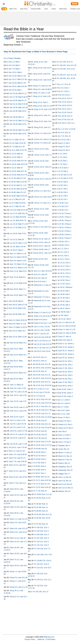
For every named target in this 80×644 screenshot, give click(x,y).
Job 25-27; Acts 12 (40, 361)
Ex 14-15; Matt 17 (16, 157)
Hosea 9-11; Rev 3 (65, 424)
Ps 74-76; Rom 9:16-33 (42, 487)
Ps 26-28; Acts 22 (40, 421)
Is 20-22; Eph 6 (62, 182)
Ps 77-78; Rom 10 (40, 491)
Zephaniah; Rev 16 (65, 470)
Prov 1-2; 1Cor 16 (64, 84)
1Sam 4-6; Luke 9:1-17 (17, 458)
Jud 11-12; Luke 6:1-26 (18, 434)
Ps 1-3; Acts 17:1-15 (41, 389)
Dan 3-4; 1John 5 (64, 403)
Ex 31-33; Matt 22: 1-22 (18, 185)
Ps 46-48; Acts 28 (40, 449)
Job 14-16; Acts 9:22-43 (43, 344)
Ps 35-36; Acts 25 (40, 435)
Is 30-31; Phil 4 (62, 196)
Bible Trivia (13, 9)
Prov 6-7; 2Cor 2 (63, 91)
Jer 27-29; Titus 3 (64, 284)
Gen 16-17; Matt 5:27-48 (18, 79)
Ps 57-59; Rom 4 (40, 463)
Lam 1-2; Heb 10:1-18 (66, 322)
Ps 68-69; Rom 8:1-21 (42, 477)
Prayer (54, 9)
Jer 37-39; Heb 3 (64, 298)
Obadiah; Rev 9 (64, 446)
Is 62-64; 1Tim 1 (63, 242)
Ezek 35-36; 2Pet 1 (65, 379)
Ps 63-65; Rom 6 (40, 470)
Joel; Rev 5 (62, 431)
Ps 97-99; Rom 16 (41, 524)
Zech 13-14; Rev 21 (66, 488)
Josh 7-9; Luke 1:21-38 (18, 392)
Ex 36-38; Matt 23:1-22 (17, 192)
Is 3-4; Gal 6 (63, 157)
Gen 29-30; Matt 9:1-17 (18, 100)
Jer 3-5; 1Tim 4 (63, 252)
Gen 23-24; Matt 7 (15, 90)
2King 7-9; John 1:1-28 (41, 93)
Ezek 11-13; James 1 (66, 344)
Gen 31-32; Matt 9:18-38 (19, 104)
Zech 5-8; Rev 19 (65, 481)
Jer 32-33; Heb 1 (64, 291)
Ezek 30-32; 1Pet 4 (65, 372)
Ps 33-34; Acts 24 (40, 431)
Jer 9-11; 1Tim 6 (64, 259)
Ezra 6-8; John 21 (41, 278)
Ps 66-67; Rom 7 (40, 473)
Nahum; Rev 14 (64, 463)
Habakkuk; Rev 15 (65, 467)
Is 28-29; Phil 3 (62, 192)
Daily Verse (24, 9)
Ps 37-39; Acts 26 (40, 438)
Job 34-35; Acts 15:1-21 (42, 375)
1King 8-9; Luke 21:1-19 (18, 587)
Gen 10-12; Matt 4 (15, 72)
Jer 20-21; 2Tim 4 (64, 273)
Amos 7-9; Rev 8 (64, 442)
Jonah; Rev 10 (64, 449)
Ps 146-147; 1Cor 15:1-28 (67, 75)
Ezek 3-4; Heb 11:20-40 (67, 333)
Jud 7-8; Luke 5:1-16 (18, 427)
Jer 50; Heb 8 (63, 315)
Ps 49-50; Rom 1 (40, 452)
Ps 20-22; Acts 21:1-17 (42, 413)
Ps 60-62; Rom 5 (40, 466)
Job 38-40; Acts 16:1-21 (42, 382)
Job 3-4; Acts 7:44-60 (42, 330)
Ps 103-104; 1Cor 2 (42, 531)
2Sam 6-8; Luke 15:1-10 (19, 529)
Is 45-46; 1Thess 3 (64, 220)
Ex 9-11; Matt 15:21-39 (18, 150)
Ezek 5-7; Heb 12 (65, 337)
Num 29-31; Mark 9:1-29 (18, 305)
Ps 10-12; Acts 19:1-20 (42, 399)
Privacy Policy (30, 639)
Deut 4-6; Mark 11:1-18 (18, 324)
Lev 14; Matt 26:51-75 (18, 220)
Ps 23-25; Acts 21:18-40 (43, 417)
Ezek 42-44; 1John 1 (65, 389)
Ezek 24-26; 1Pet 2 (65, 365)
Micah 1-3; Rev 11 (65, 453)
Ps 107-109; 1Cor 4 (42, 538)
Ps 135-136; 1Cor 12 (41, 592)
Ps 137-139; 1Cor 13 (65, 62)
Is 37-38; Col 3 (63, 206)
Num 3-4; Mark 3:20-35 (18, 257)
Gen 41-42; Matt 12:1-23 (19, 121)
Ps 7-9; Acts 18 (39, 396)
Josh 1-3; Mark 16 (17, 385)
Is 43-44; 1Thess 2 (64, 217)
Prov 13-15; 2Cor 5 (65, 102)
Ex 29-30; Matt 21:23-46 (18, 182)
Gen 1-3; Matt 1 (14, 62)
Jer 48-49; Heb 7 (65, 312)
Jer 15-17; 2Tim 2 (64, 266)
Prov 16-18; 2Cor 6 (65, 105)
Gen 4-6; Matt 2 (14, 65)
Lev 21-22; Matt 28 (17, 240)
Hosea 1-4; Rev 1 (64, 417)
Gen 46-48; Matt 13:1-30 (19, 130)
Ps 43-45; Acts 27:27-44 (43, 445)
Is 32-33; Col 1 (62, 199)
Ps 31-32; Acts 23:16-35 (43, 428)
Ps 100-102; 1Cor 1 (42, 527)
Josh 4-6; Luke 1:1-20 (18, 388)
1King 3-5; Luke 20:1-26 (18, 578)
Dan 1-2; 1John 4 (64, 400)
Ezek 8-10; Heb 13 (65, 340)
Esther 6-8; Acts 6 (41, 320)
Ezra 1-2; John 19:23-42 (43, 271)
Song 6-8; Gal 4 (64, 150)
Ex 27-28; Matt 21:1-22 (17, 178)
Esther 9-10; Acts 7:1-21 (43, 323)
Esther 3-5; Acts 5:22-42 (43, 316)
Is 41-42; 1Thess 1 (64, 213)
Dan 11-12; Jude (64, 414)
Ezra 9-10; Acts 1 (40, 282)
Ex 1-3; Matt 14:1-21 (17, 140)
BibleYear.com (49, 637)
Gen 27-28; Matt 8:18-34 (19, 97)
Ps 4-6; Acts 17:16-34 (42, 392)
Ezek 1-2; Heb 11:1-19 (67, 329)
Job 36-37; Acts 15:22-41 (42, 378)
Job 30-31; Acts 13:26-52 (42, 368)
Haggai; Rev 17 (64, 474)
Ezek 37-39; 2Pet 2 (65, 382)
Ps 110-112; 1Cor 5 (42, 542)
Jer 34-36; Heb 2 (64, 294)
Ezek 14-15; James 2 (66, 347)
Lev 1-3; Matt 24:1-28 (17, 199)
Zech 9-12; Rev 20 (65, 484)
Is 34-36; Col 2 (63, 203)
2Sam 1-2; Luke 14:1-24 (19, 519)
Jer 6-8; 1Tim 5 (63, 256)
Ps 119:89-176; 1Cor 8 (43, 561)
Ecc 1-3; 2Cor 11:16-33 (67, 129)
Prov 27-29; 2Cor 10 (66, 120)
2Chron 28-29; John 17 (42, 249)
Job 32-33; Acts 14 (40, 371)
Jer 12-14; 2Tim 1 (64, 263)
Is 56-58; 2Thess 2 (64, 235)
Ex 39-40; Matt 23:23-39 (18, 196)
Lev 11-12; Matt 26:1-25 (19, 213)
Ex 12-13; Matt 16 (16, 154)
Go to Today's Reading (12, 58)
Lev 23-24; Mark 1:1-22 (18, 243)
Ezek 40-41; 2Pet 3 (65, 386)
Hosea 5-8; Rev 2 (65, 421)
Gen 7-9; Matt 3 (14, 69)
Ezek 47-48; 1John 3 (65, 396)
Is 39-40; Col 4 (63, 210)
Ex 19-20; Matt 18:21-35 (18, 164)
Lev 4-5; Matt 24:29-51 (17, 203)
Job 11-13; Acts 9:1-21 (42, 341)
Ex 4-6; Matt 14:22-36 (17, 143)
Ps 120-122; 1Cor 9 (42, 564)
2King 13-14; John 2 (40, 102)
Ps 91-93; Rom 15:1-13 (43, 514)
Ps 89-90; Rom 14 (41, 511)
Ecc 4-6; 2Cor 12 (64, 133)
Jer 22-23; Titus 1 (64, 277)
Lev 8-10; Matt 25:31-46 (19, 210)
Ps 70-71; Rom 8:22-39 (42, 480)
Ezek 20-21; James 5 (66, 358)
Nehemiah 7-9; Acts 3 (42, 297)
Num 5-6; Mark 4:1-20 (18, 261)
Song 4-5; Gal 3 (64, 147)
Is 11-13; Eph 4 (62, 171)
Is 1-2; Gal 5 (63, 154)
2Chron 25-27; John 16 (42, 246)
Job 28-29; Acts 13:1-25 (42, 364)
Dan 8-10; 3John (64, 410)
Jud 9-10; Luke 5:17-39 (18, 431)
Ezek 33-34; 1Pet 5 (65, 375)
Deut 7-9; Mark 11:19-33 (18, 327)
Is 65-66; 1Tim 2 (63, 245)
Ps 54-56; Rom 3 (40, 459)
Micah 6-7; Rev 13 (65, 460)
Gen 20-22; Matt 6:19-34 (18, 86)
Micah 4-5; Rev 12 (65, 456)
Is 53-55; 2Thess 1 (64, 231)
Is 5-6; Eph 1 (63, 161)
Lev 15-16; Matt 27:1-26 (19, 224)
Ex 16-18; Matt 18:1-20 (18, 161)
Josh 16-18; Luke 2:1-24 (19, 407)
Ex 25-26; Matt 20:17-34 (18, 175)
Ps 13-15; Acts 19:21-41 (43, 403)
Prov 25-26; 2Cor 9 (65, 116)
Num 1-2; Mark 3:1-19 (18, 254)
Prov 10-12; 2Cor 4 (65, 98)
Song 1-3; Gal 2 (64, 143)
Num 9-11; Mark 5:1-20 (18, 268)
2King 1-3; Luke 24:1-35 (42, 86)
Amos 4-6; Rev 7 (64, 439)
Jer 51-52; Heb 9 (65, 319)
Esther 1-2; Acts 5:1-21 (42, 313)
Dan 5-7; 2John (63, 407)
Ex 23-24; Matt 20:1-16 (18, 171)
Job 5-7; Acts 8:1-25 (41, 334)
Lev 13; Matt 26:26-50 (18, 217)
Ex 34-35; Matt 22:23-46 (18, 189)
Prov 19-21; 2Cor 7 (65, 109)
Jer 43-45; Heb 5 (64, 305)
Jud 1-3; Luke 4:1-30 (18, 420)
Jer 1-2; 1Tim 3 (63, 249)
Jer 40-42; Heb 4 (64, 301)
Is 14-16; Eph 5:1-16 (64, 175)
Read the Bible (36, 9)
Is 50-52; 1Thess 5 (64, 228)
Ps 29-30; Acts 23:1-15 (42, 424)
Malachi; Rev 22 (64, 491)
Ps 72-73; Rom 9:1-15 (42, 484)
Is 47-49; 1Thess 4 (64, 224)
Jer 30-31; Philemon (65, 287)
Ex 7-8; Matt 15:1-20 (17, 147)
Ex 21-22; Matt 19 (16, 168)
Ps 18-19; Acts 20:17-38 (43, 410)
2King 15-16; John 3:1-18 (42, 106)
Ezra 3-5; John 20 (41, 274)
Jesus (46, 9)
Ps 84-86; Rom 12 (41, 504)
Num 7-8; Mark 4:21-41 (18, 264)
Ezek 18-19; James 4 (66, 354)
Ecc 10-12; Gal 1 (64, 140)
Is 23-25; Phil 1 (62, 185)
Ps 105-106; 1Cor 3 (42, 535)
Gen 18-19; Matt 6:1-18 (17, 83)
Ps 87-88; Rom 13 (41, 507)
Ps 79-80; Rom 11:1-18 (43, 494)
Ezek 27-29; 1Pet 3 (65, 368)
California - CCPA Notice (46, 639)
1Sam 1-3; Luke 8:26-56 (18, 454)
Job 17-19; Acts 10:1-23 (43, 348)
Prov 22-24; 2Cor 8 (65, 112)
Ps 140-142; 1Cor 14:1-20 (67, 65)
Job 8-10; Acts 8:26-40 (42, 337)
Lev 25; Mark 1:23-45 (18, 247)
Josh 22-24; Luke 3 (17, 417)
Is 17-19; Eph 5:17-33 (65, 178)
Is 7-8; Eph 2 (63, 164)
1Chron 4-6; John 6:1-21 (43, 139)
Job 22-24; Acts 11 (40, 357)
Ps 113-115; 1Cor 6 (42, 545)
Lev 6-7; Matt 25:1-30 (17, 206)
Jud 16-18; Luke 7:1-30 (18, 444)
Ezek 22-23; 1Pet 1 (65, 361)
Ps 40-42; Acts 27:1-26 (42, 442)
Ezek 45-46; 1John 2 (65, 393)
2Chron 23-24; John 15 (42, 242)
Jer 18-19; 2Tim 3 (64, 270)
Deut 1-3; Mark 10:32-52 (18, 320)
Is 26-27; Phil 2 (62, 189)
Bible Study (63, 9)
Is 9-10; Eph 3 (63, 168)
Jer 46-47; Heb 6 (64, 308)
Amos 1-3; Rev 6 (64, 435)
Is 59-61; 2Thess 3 (64, 238)
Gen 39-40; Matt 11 (17, 117)
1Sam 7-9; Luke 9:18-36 (18, 461)
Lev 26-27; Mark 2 (17, 250)
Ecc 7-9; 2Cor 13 (64, 136)
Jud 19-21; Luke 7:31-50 (18, 447)
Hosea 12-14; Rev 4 (66, 428)
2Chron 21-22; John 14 (42, 239)
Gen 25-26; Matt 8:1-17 (18, 93)
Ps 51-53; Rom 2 (40, 456)
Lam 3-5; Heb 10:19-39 (67, 326)
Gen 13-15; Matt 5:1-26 (17, 76)
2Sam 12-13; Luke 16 (18, 538)
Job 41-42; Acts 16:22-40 (42, 385)
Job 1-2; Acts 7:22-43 (42, 327)
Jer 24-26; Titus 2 (64, 280)
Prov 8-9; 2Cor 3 (64, 95)
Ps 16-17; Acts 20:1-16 (42, 406)
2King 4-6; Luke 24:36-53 (42, 89)
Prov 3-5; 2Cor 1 (63, 88)
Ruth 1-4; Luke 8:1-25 (17, 451)
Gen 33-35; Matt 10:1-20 (19, 108)
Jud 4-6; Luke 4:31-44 (18, 424)
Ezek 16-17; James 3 (66, 351)
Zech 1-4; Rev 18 (65, 477)
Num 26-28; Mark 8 (16, 301)
